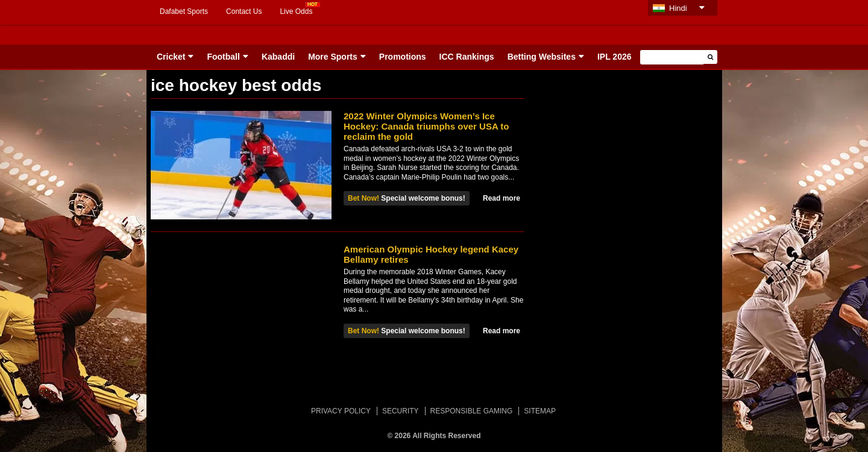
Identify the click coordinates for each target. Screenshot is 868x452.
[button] (710, 57)
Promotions (403, 57)
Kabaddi (278, 57)
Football (223, 57)
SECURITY (401, 411)
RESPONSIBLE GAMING (472, 411)
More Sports (333, 57)
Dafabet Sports (184, 11)
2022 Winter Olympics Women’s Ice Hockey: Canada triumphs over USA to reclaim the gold (426, 126)
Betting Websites (542, 57)
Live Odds (296, 11)
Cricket (171, 57)
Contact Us (244, 11)
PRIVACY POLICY (341, 411)
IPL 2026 (615, 57)
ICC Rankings (467, 57)
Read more (502, 198)
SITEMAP (540, 411)
